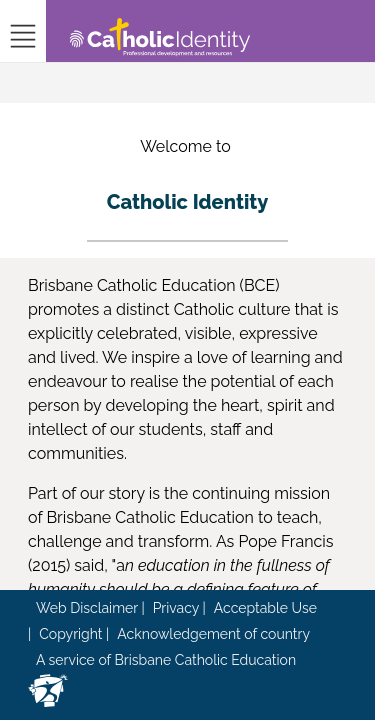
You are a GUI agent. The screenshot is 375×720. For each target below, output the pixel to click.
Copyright (70, 634)
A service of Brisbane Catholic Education (166, 660)
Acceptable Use (265, 608)
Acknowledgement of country (213, 634)
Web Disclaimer (87, 608)
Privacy (176, 608)
